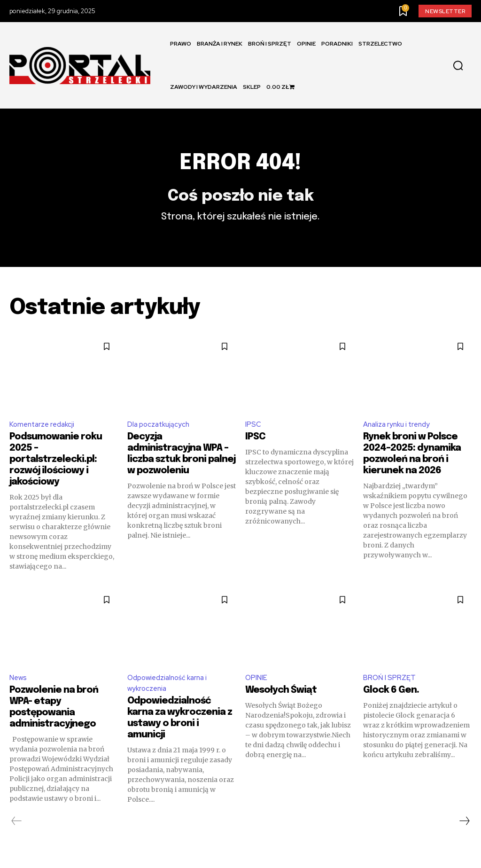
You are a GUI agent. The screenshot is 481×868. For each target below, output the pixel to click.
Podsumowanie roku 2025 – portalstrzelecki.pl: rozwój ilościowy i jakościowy (56, 469)
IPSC (253, 433)
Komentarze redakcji (44, 433)
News (19, 687)
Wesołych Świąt (281, 701)
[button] (458, 66)
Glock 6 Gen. (391, 701)
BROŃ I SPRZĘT (390, 687)
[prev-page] (17, 833)
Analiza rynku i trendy (399, 433)
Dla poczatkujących (160, 433)
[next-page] (464, 833)
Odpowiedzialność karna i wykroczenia (170, 693)
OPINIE (257, 687)
